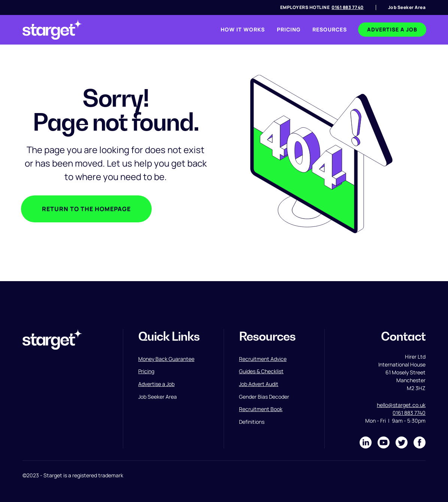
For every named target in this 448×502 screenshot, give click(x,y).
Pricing (146, 371)
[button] (330, 30)
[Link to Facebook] (420, 442)
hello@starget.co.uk (401, 405)
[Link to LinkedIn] (366, 442)
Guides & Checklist (261, 371)
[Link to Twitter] (402, 442)
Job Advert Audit (259, 384)
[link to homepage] (52, 30)
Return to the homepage (86, 209)
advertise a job (392, 29)
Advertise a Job (156, 384)
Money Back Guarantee (166, 359)
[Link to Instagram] (384, 442)
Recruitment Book (261, 409)
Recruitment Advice (263, 359)
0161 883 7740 (348, 7)
